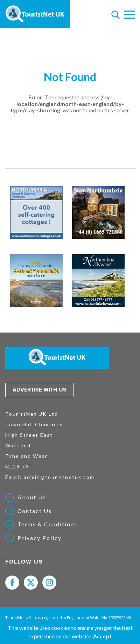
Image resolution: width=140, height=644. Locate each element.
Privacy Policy (40, 538)
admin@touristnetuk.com (59, 477)
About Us (32, 497)
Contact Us (35, 511)
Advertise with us (40, 390)
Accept (102, 636)
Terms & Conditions (47, 524)
